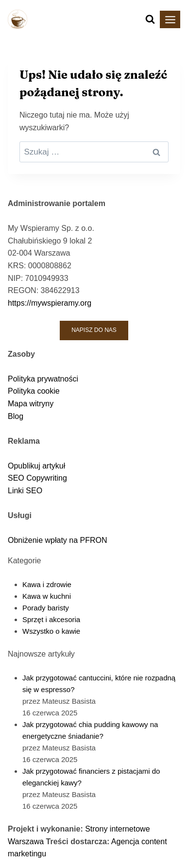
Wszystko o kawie (51, 631)
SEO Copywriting (37, 478)
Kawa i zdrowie (47, 584)
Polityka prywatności (43, 379)
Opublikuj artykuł (36, 466)
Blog (16, 416)
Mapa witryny (31, 404)
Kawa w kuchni (47, 596)
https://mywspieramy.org (50, 303)
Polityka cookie (34, 391)
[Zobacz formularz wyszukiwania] (150, 19)
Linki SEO (25, 491)
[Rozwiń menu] (170, 19)
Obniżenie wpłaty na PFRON (58, 540)
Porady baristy (46, 608)
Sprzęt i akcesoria (51, 619)
